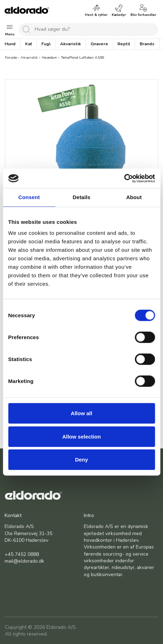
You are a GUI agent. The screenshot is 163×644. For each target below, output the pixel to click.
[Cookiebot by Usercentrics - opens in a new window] (124, 178)
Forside (11, 57)
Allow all (81, 413)
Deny (81, 460)
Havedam (49, 57)
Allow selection (81, 436)
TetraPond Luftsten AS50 (83, 57)
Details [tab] (82, 197)
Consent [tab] (29, 197)
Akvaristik (29, 57)
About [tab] (134, 197)
